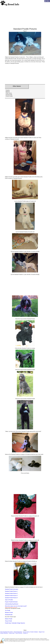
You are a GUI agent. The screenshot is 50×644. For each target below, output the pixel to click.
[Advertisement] (25, 15)
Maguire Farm (42, 632)
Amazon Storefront (4, 633)
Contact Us (25, 633)
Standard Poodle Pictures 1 (11, 591)
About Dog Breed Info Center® (7, 632)
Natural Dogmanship (18, 632)
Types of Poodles (9, 600)
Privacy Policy (12, 633)
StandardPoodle (9, 615)
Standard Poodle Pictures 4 (11, 598)
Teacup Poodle (8, 621)
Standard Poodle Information (12, 589)
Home (25, 630)
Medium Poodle (9, 619)
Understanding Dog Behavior (12, 604)
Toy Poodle (8, 610)
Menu (48, 1)
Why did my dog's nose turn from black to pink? (16, 606)
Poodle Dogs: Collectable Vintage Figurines (15, 623)
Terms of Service (19, 633)
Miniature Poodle (9, 613)
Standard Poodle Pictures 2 (11, 593)
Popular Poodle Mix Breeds (11, 602)
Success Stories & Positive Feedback (30, 632)
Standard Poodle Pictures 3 (11, 596)
